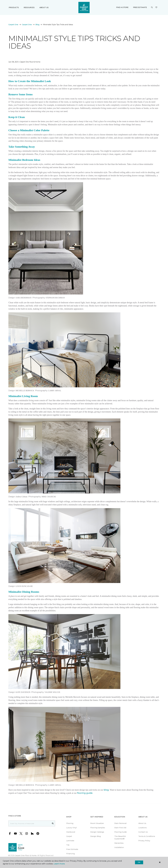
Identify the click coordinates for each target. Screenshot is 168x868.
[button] (152, 7)
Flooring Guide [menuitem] (121, 832)
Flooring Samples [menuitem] (98, 828)
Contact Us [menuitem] (143, 832)
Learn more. (59, 864)
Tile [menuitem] (68, 845)
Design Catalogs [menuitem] (97, 832)
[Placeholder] (30, 823)
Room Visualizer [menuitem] (97, 823)
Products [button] (14, 7)
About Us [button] (44, 7)
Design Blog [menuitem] (95, 836)
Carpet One (13, 25)
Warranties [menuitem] (119, 843)
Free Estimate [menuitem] (72, 849)
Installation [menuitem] (119, 847)
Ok (139, 862)
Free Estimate (140, 7)
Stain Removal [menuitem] (120, 823)
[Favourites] (156, 7)
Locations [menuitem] (143, 828)
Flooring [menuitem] (70, 823)
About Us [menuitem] (142, 823)
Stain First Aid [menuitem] (120, 828)
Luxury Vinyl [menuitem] (71, 828)
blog (106, 790)
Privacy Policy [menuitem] (144, 841)
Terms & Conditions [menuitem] (147, 836)
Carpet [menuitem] (69, 836)
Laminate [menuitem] (70, 841)
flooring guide (85, 793)
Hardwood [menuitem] (71, 832)
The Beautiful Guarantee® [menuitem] (120, 838)
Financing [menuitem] (70, 854)
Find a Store (122, 7)
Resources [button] (29, 7)
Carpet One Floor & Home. (26, 855)
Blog (37, 25)
